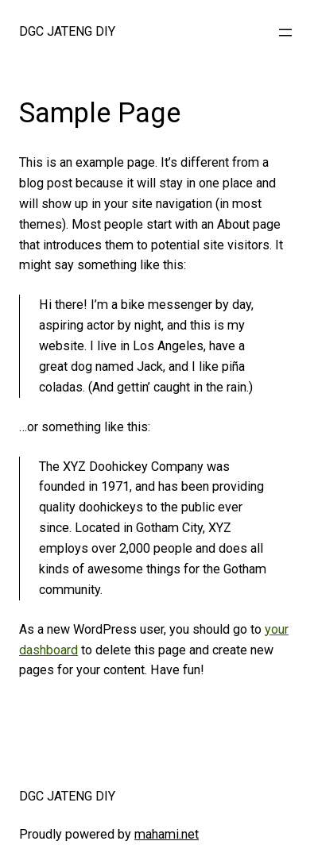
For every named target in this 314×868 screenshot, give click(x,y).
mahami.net (167, 834)
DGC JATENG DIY (67, 31)
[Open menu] (285, 33)
